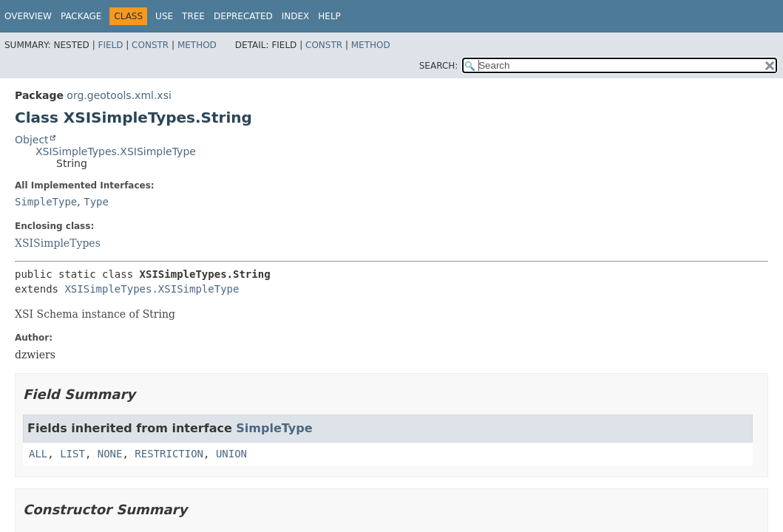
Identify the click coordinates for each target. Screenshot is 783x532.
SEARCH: (439, 66)
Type (96, 202)
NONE (110, 454)
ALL (38, 454)
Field (110, 45)
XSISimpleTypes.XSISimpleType (116, 151)
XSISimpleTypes (58, 243)
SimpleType (46, 202)
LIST (72, 454)
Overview (28, 16)
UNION (231, 454)
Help (329, 16)
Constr (150, 45)
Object (32, 140)
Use (164, 16)
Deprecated (243, 16)
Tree (193, 16)
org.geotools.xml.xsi (119, 95)
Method (197, 45)
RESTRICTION (169, 454)
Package (81, 16)
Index (296, 16)
